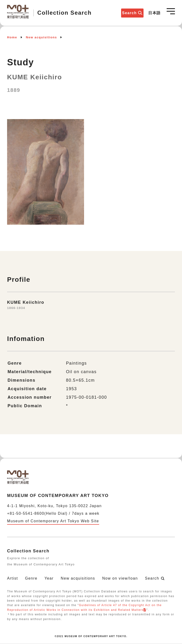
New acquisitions (42, 37)
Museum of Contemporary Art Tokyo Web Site (53, 521)
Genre (31, 578)
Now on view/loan (120, 578)
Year (49, 578)
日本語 (154, 13)
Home (12, 37)
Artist (13, 578)
